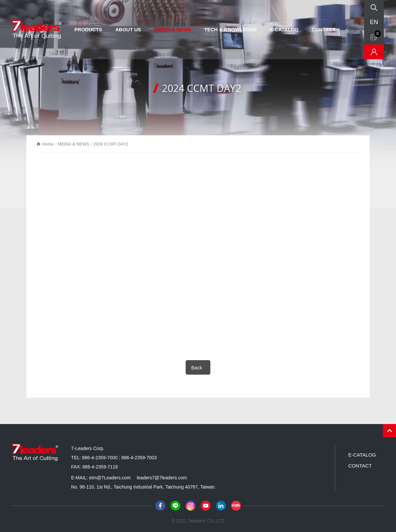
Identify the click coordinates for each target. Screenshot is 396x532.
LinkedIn (221, 506)
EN (374, 22)
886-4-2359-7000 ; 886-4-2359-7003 (120, 458)
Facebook (160, 506)
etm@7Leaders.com (110, 478)
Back (197, 368)
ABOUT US (128, 29)
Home (48, 144)
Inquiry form (378, 34)
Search (374, 7)
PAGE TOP (389, 431)
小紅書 (236, 506)
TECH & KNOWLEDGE (231, 29)
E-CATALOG (284, 29)
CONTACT (324, 29)
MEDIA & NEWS (173, 29)
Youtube (206, 506)
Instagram (191, 506)
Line (175, 506)
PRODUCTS (88, 29)
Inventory (374, 52)
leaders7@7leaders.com (162, 478)
